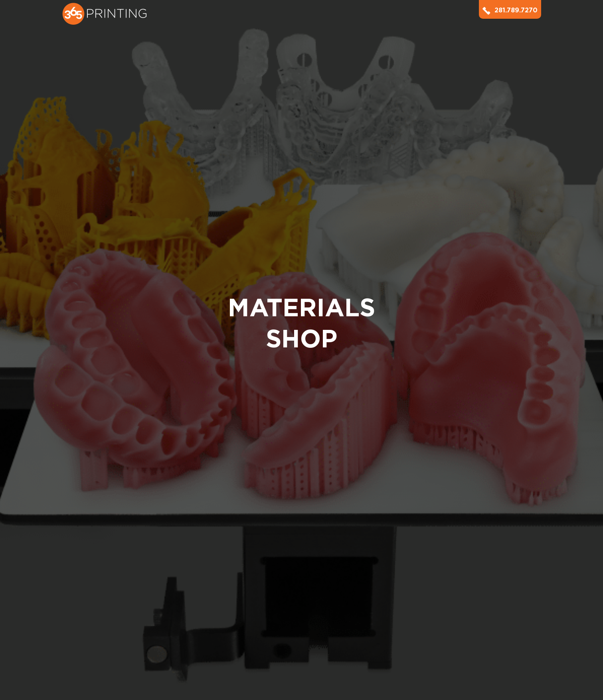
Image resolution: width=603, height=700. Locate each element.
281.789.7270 (510, 10)
